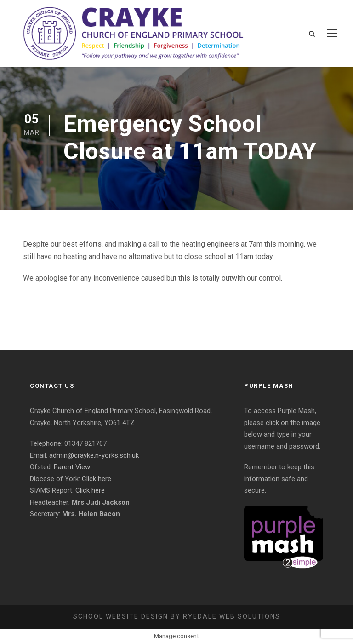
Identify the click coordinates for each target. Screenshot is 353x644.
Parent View (72, 467)
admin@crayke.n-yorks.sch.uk (94, 455)
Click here (97, 479)
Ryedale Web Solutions (232, 616)
